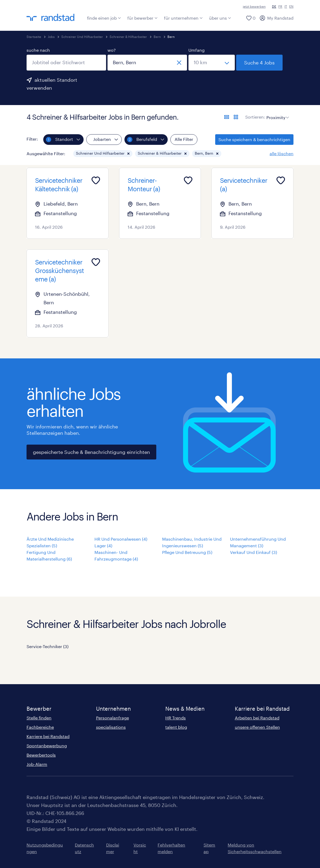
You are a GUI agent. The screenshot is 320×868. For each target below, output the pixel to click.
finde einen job (104, 18)
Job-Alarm (37, 764)
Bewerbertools (41, 755)
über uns (220, 18)
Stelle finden (39, 718)
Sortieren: (255, 117)
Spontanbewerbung (47, 746)
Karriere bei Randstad (48, 736)
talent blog (176, 727)
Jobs (51, 37)
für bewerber (142, 18)
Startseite (34, 37)
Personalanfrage (113, 718)
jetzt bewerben (254, 6)
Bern (157, 37)
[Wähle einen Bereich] (212, 63)
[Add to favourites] (96, 180)
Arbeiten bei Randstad (257, 718)
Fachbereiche (40, 727)
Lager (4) (103, 546)
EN (291, 6)
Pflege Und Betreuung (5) (187, 552)
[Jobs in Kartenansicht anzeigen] (236, 117)
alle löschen (282, 153)
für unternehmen (183, 18)
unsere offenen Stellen (257, 727)
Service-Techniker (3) (47, 646)
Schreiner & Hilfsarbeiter (128, 37)
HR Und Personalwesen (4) (121, 539)
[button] (128, 154)
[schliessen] (179, 63)
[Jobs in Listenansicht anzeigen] (227, 117)
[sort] (277, 114)
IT (286, 6)
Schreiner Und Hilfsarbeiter (82, 37)
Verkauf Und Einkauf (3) (254, 552)
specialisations (111, 727)
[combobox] (66, 63)
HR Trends (176, 718)
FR (280, 6)
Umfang (196, 50)
